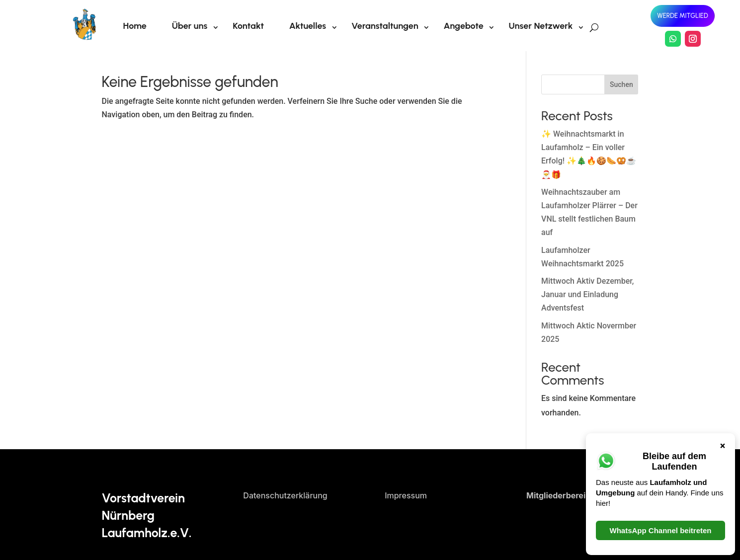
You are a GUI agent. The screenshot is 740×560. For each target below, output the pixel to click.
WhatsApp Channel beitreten (660, 328)
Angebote (464, 26)
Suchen (621, 84)
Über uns (190, 26)
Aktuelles (308, 26)
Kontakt (248, 26)
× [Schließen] (723, 243)
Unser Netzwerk (541, 26)
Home (135, 26)
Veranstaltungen (385, 26)
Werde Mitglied (682, 16)
